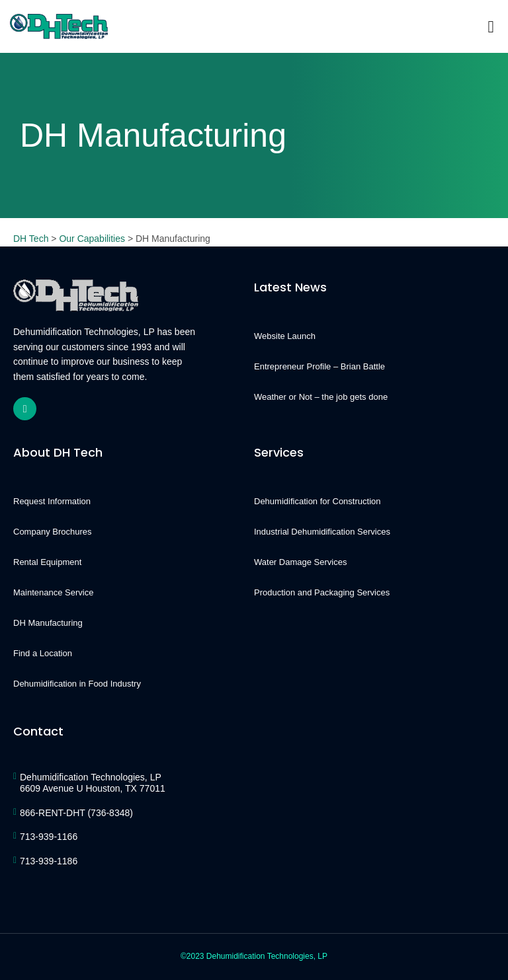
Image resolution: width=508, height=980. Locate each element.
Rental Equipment (47, 562)
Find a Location (43, 653)
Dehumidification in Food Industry (77, 684)
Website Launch (285, 336)
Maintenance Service (53, 592)
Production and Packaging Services (322, 592)
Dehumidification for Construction (317, 501)
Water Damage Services (300, 562)
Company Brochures (53, 532)
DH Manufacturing (48, 623)
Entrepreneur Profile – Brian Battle (319, 366)
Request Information (52, 501)
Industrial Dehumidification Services (322, 532)
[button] (491, 26)
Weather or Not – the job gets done (321, 397)
